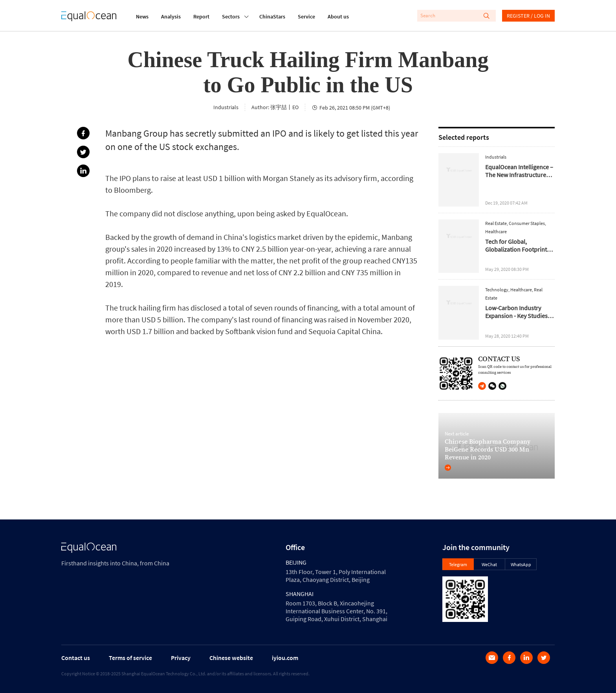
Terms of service (130, 658)
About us (338, 16)
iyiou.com (285, 658)
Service (306, 16)
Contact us (76, 658)
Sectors (231, 16)
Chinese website (231, 658)
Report (201, 16)
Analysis (171, 16)
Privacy (181, 658)
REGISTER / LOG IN (528, 16)
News (142, 16)
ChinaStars (272, 16)
